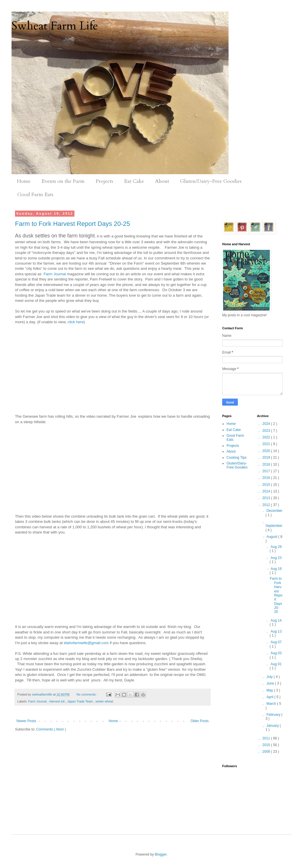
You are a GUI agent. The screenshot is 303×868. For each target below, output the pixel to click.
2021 (267, 444)
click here (76, 322)
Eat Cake (134, 181)
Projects (104, 181)
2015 (267, 485)
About (162, 181)
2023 (267, 431)
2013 (267, 498)
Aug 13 (276, 631)
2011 (267, 738)
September (274, 526)
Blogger (161, 854)
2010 (267, 745)
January (273, 726)
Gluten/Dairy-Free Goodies (211, 181)
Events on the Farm (63, 181)
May (270, 690)
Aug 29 (276, 547)
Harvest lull (57, 701)
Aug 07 (276, 642)
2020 (267, 451)
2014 (267, 491)
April (270, 697)
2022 (267, 437)
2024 (267, 424)
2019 (267, 458)
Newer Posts (26, 721)
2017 (267, 471)
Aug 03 (276, 653)
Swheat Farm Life (55, 26)
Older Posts (200, 721)
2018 (267, 464)
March (272, 704)
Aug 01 (276, 664)
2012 (267, 505)
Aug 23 (276, 558)
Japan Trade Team (81, 701)
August (272, 537)
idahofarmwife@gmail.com (86, 643)
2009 (267, 752)
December (274, 511)
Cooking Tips (236, 458)
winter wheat (104, 701)
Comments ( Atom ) (51, 729)
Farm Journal (55, 274)
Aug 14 (276, 620)
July (270, 677)
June (271, 683)
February (274, 715)
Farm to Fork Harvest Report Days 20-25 (73, 224)
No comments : (87, 694)
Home (24, 181)
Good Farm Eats (35, 195)
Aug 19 (276, 569)
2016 (267, 478)
